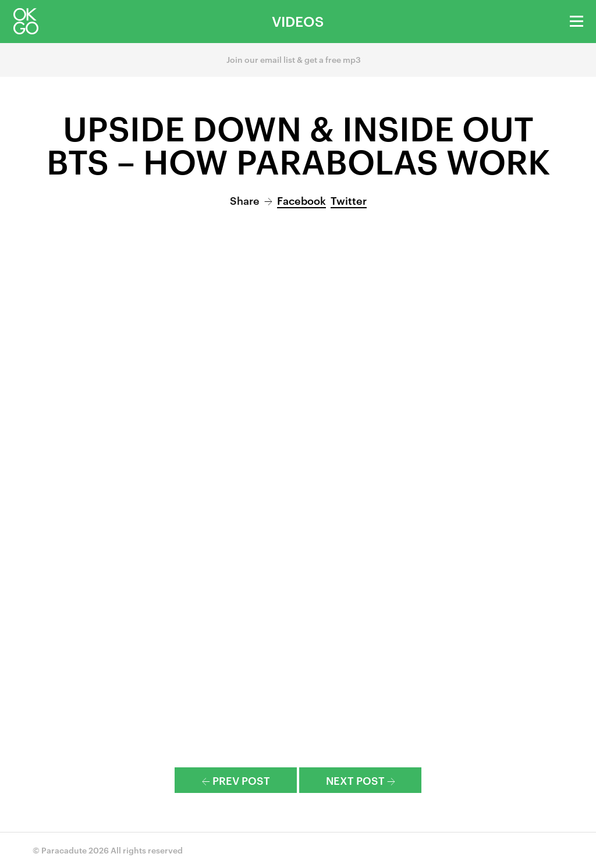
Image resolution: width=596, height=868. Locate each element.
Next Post (361, 780)
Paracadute (64, 850)
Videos (298, 21)
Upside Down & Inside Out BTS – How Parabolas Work (298, 143)
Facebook (301, 200)
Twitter (349, 200)
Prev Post (236, 780)
